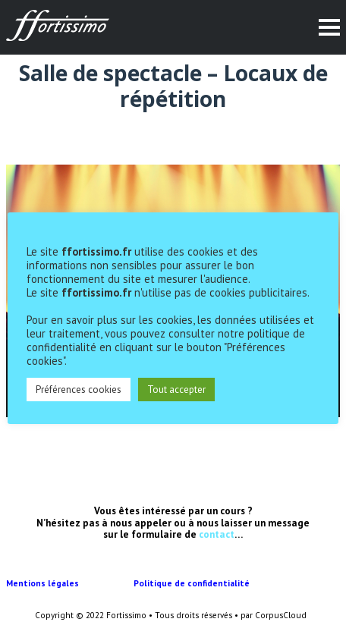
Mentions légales (70, 583)
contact (217, 534)
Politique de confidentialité (193, 583)
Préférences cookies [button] (79, 390)
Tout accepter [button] (176, 390)
